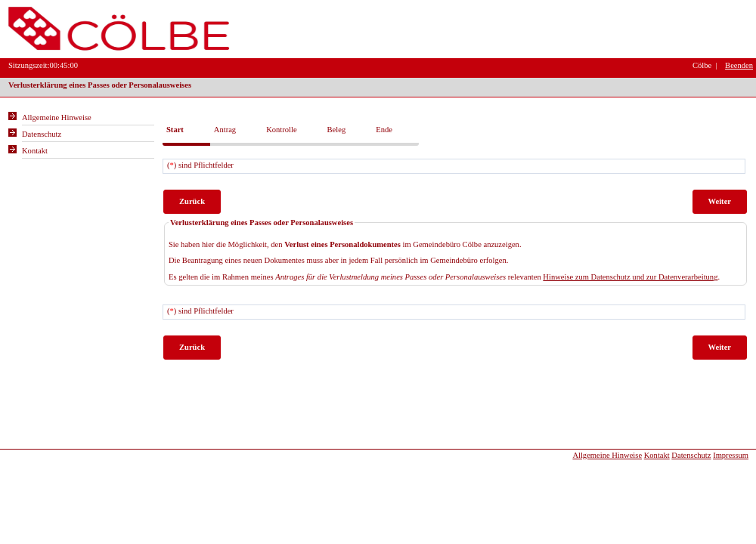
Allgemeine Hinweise (607, 455)
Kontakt (657, 455)
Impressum (731, 455)
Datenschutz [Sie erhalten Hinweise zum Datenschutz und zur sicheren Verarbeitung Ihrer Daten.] (42, 134)
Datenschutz (691, 455)
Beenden (739, 65)
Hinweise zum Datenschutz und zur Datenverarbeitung (630, 277)
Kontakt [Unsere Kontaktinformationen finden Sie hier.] (35, 151)
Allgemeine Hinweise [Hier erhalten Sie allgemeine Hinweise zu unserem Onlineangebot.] (57, 117)
